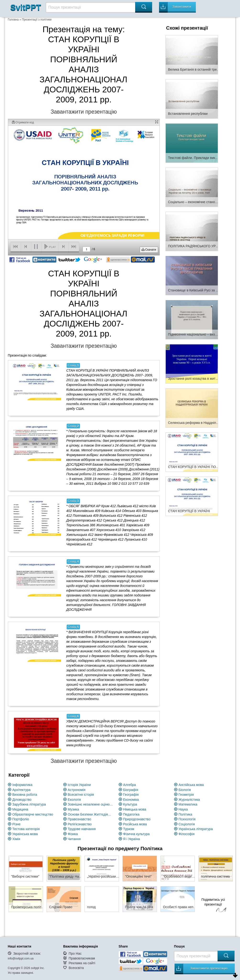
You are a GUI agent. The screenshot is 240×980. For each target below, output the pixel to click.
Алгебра (130, 785)
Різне (16, 824)
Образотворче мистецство (33, 814)
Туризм (129, 829)
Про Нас (75, 954)
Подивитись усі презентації (213, 906)
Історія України (79, 785)
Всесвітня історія (81, 795)
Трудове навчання (82, 829)
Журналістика (189, 800)
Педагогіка (131, 814)
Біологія (185, 790)
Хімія (16, 839)
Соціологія (187, 824)
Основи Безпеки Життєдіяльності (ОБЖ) (91, 814)
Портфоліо (21, 819)
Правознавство (80, 819)
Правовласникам (82, 958)
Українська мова (25, 834)
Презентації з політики (37, 20)
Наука (183, 809)
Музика (73, 809)
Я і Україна (132, 839)
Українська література (196, 829)
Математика (188, 804)
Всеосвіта (76, 968)
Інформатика (22, 785)
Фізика (73, 834)
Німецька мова (135, 809)
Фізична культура (136, 834)
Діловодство (22, 800)
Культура (130, 804)
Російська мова (135, 824)
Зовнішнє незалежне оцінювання (91, 804)
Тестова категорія (26, 829)
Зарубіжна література (29, 804)
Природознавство (137, 819)
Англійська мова (191, 785)
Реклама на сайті (82, 963)
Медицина (20, 809)
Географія (131, 795)
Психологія (187, 819)
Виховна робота (25, 795)
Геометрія (186, 795)
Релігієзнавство (80, 824)
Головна (13, 20)
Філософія (187, 834)
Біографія (131, 790)
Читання (74, 839)
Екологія (74, 800)
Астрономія (77, 790)
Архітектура (21, 790)
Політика (185, 814)
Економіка (131, 800)
